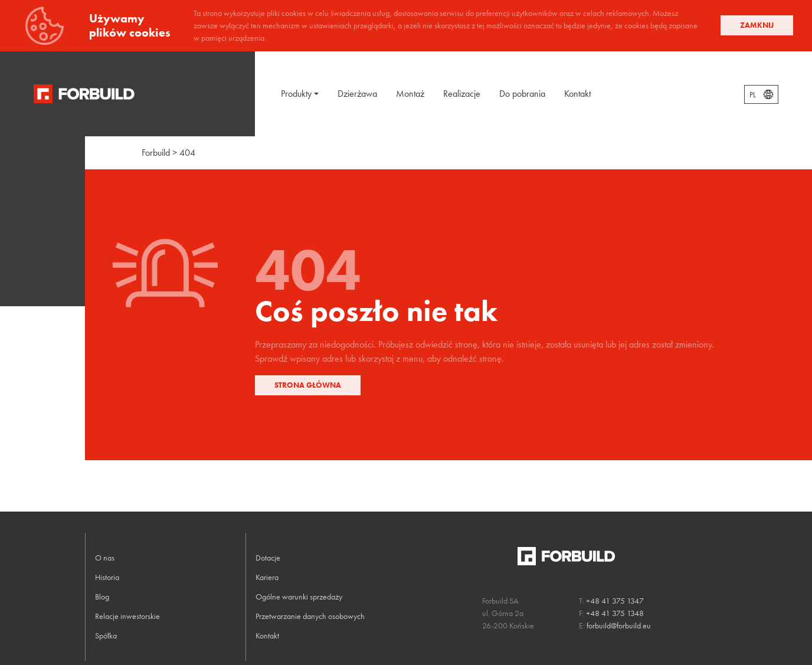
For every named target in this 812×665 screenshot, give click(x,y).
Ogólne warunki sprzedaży (299, 597)
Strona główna (308, 385)
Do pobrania (522, 94)
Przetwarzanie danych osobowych (310, 616)
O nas (105, 558)
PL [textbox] (753, 95)
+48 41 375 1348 (615, 613)
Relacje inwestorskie (127, 616)
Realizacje (462, 94)
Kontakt (577, 94)
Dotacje (268, 558)
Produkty (296, 94)
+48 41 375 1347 (615, 601)
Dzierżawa (357, 94)
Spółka (106, 635)
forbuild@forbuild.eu (619, 625)
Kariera (267, 577)
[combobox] (761, 94)
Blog (102, 597)
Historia (107, 577)
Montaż (410, 94)
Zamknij (757, 25)
